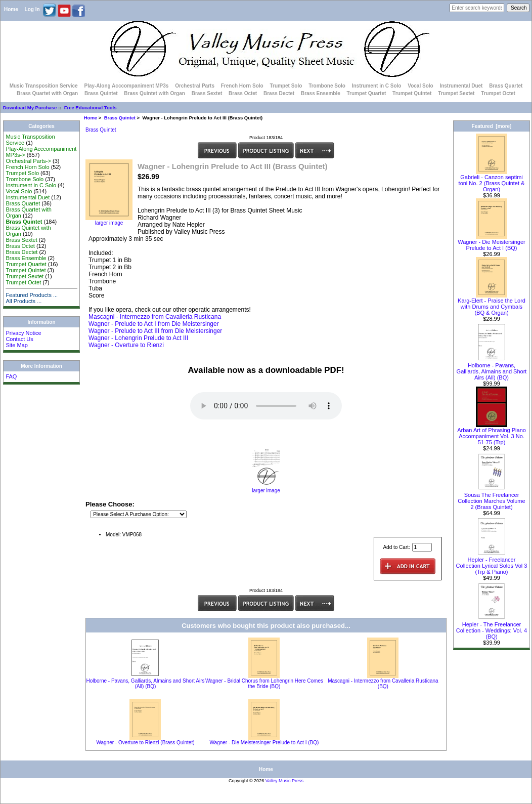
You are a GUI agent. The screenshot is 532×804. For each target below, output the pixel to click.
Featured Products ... (32, 295)
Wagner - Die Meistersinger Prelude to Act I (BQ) (264, 743)
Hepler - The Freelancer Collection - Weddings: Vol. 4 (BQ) (492, 628)
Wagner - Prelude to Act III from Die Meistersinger (155, 331)
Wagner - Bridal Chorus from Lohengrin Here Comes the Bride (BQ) (264, 684)
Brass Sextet (207, 93)
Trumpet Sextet (456, 93)
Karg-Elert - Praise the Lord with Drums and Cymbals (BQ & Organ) (492, 304)
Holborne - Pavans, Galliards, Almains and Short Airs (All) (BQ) (145, 684)
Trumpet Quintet (412, 93)
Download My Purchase (30, 108)
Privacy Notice (23, 333)
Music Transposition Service (44, 86)
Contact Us (19, 339)
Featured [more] (492, 126)
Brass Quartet (506, 86)
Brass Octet (243, 93)
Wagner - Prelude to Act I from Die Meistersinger (154, 324)
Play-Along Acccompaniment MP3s (126, 86)
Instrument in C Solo (377, 86)
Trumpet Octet (498, 93)
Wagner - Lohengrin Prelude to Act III (138, 338)
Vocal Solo (420, 86)
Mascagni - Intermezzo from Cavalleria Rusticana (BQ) (383, 684)
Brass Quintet (120, 118)
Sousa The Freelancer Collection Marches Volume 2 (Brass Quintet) (491, 498)
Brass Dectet (279, 93)
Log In (32, 9)
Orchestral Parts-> (28, 161)
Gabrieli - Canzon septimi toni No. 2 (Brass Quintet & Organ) (492, 181)
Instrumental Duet (461, 86)
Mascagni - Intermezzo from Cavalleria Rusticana (155, 317)
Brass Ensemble (321, 93)
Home (11, 9)
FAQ (11, 376)
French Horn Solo (242, 86)
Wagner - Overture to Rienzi (126, 345)
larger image (266, 488)
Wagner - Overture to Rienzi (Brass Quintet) (145, 743)
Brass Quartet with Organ (47, 93)
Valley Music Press (284, 781)
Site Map (16, 345)
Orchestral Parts (195, 86)
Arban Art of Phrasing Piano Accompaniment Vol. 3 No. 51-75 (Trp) (492, 434)
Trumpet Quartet (367, 93)
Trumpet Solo (286, 86)
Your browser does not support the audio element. (266, 406)
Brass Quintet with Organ (154, 93)
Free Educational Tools (91, 108)
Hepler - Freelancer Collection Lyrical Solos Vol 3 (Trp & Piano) (492, 563)
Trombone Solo (327, 86)
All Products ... (24, 301)
